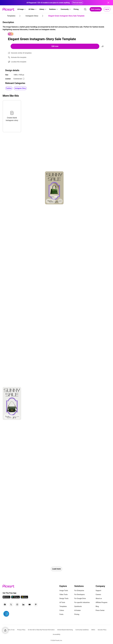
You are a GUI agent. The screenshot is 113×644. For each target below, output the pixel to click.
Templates (63, 606)
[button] (22, 9)
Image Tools (64, 591)
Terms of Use (11, 630)
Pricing (77, 614)
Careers (98, 594)
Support (98, 591)
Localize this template (19, 62)
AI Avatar (78, 610)
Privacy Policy (21, 630)
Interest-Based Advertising (65, 630)
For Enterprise (79, 591)
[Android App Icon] (16, 598)
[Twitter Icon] (11, 605)
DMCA (93, 630)
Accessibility (56, 634)
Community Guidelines (82, 630)
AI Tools (62, 602)
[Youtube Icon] (30, 605)
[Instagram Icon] (17, 605)
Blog (97, 606)
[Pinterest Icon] (36, 605)
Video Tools (64, 594)
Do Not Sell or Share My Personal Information (41, 630)
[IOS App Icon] (7, 598)
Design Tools (64, 598)
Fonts (61, 614)
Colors (62, 610)
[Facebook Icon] (5, 605)
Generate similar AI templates (21, 53)
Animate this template (19, 57)
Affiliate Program (102, 602)
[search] (85, 9)
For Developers (80, 594)
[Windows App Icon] (24, 598)
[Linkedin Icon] (23, 605)
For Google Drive (80, 598)
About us (99, 598)
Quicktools (78, 606)
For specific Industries (82, 602)
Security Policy (102, 630)
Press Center (100, 610)
